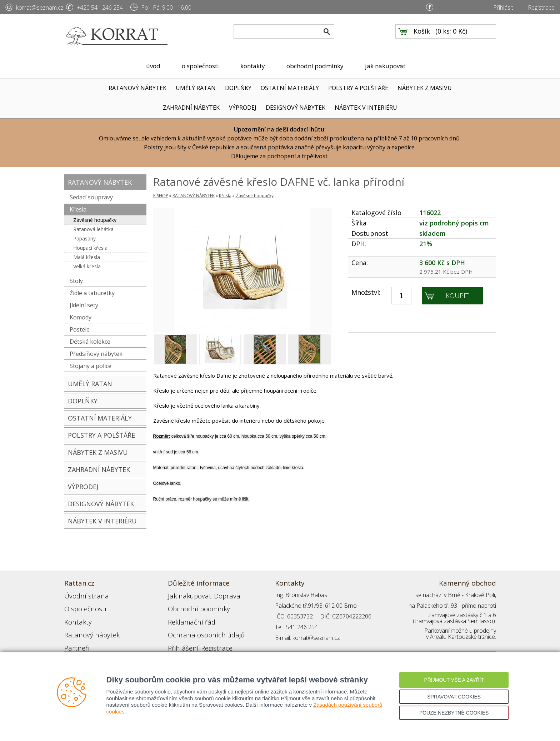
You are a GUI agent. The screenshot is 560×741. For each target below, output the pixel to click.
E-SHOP (161, 196)
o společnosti (200, 66)
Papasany (84, 238)
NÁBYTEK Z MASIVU (425, 88)
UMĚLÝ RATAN (196, 88)
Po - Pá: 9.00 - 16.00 (166, 8)
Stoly (76, 281)
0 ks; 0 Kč (451, 36)
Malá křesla (87, 257)
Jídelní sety (84, 305)
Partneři (74, 638)
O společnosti (82, 606)
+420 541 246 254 (100, 8)
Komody (81, 317)
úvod (153, 66)
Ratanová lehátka (93, 229)
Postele (80, 329)
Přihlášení (180, 638)
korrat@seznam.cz (40, 8)
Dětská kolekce (90, 342)
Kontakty (75, 616)
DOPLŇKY (238, 88)
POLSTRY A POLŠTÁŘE (358, 88)
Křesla (78, 209)
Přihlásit (503, 8)
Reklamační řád (187, 616)
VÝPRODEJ (243, 108)
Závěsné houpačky (95, 220)
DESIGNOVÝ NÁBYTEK (296, 108)
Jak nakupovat (185, 595)
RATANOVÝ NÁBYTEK (137, 88)
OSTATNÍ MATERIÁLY (290, 88)
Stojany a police (91, 366)
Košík (422, 36)
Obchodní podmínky (193, 606)
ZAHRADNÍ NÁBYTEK (191, 108)
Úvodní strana (82, 595)
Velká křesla (87, 266)
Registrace (541, 8)
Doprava (216, 595)
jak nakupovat (385, 66)
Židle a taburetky (92, 293)
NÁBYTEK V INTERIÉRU (366, 108)
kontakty (253, 66)
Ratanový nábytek (87, 627)
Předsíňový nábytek (96, 354)
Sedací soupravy (91, 197)
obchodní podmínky (315, 66)
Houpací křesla (90, 248)
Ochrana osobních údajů (199, 627)
